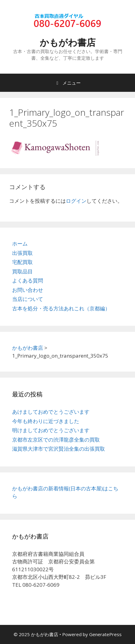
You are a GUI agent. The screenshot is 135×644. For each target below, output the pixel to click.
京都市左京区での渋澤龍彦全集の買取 (56, 440)
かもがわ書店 (68, 42)
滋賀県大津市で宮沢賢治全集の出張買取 (59, 449)
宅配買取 (22, 262)
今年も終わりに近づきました (46, 421)
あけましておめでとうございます (51, 412)
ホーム (20, 244)
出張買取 (22, 253)
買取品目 (22, 271)
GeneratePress (105, 634)
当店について (28, 299)
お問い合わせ (28, 290)
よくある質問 (28, 280)
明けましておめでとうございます (51, 430)
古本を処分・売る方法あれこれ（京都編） (61, 308)
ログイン (76, 201)
